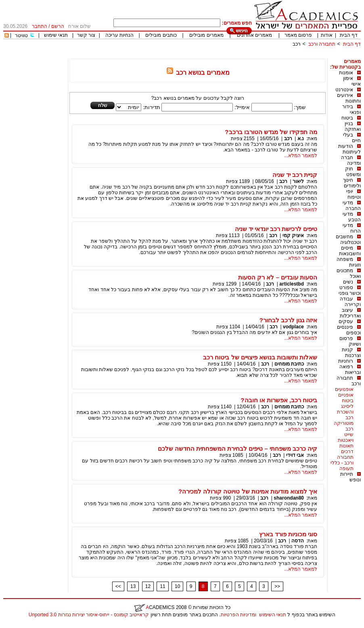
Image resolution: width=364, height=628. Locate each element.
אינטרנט (344, 90)
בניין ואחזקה (353, 126)
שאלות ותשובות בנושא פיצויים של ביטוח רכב (260, 357)
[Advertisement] (214, 56)
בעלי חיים (352, 138)
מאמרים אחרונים (254, 35)
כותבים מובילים (161, 35)
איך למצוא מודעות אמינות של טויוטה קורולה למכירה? (248, 491)
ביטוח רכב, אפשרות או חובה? (279, 400)
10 (177, 586)
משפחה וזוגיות (349, 262)
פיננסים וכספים (349, 330)
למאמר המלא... (301, 155)
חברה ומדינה (351, 160)
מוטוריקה (344, 423)
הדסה (298, 541)
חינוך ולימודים (352, 183)
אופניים (346, 395)
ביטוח (347, 118)
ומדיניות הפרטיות (238, 615)
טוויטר (21, 36)
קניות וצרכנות (351, 353)
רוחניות (346, 361)
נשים (348, 282)
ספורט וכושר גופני (350, 290)
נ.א (301, 139)
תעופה (346, 468)
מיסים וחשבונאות (350, 251)
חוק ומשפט (353, 172)
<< (118, 586)
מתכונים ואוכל (349, 273)
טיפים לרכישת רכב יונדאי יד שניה (276, 229)
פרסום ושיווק (350, 341)
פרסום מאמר (298, 35)
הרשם (58, 26)
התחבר (40, 26)
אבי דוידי (295, 455)
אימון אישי (352, 81)
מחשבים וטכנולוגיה (348, 239)
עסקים (346, 321)
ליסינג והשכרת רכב (345, 412)
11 (162, 586)
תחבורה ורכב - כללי (342, 460)
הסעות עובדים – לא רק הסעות (278, 277)
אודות (327, 35)
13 (133, 586)
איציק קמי (293, 235)
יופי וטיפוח (354, 194)
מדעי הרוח (352, 228)
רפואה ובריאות (350, 370)
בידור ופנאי (351, 109)
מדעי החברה (352, 206)
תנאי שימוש (56, 35)
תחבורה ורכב (322, 44)
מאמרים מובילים (206, 35)
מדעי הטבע (352, 217)
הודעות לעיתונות (349, 149)
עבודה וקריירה (350, 302)
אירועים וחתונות (349, 98)
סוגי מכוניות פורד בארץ (288, 534)
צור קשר (86, 35)
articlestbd (292, 284)
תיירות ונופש (350, 477)
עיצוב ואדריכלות (350, 313)
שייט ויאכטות (346, 437)
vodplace (293, 327)
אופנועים (344, 389)
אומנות (346, 73)
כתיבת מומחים (289, 364)
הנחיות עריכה (119, 35)
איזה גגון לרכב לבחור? (289, 320)
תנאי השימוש (273, 615)
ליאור (298, 181)
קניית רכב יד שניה (295, 175)
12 (148, 586)
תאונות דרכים (346, 449)
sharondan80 (289, 498)
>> (277, 586)
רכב (297, 44)
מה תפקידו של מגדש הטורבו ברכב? (271, 132)
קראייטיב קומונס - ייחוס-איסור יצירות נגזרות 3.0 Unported (89, 615)
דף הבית (349, 35)
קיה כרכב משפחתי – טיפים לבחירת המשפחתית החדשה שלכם (238, 448)
